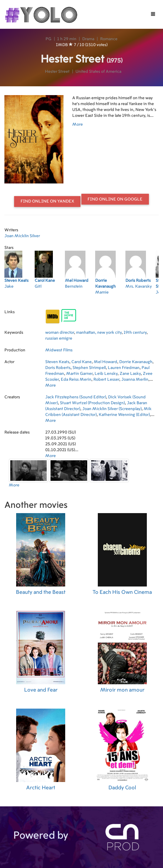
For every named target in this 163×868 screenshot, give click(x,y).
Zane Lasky (130, 374)
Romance (109, 39)
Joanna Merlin (135, 380)
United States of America (98, 72)
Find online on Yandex (47, 201)
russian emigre (59, 338)
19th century (135, 333)
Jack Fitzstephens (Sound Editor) (76, 397)
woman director (60, 333)
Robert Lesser (106, 380)
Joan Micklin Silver (22, 236)
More (78, 124)
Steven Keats (57, 362)
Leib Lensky (106, 374)
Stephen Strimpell (89, 368)
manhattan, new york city (99, 333)
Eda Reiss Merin (76, 380)
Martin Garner (79, 374)
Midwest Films (59, 350)
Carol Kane (81, 362)
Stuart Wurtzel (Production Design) (92, 403)
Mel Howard (105, 362)
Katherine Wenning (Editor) (124, 415)
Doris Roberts (58, 368)
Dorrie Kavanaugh (136, 362)
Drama (88, 39)
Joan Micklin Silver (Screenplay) (112, 409)
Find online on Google (115, 199)
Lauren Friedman (124, 368)
